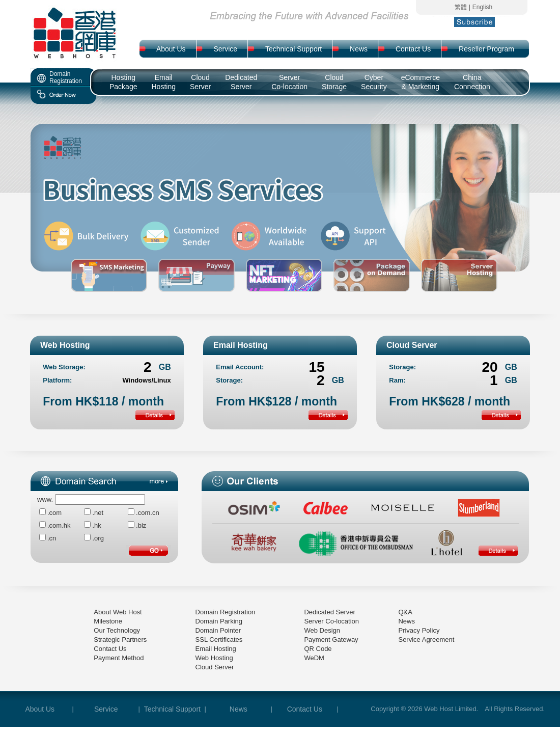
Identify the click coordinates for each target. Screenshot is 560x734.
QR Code (318, 649)
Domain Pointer (218, 630)
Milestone (108, 621)
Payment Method (119, 658)
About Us (40, 709)
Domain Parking (219, 621)
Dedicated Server (329, 612)
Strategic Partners (120, 640)
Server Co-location (331, 621)
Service (106, 709)
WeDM (314, 658)
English (482, 7)
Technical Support (172, 709)
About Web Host (118, 612)
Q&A (405, 612)
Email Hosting (216, 649)
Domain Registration (226, 612)
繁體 (461, 7)
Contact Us (110, 649)
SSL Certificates (219, 640)
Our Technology (117, 630)
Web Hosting (214, 658)
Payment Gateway (331, 640)
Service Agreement (426, 640)
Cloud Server (215, 667)
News (407, 621)
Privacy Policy (419, 630)
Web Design (322, 630)
